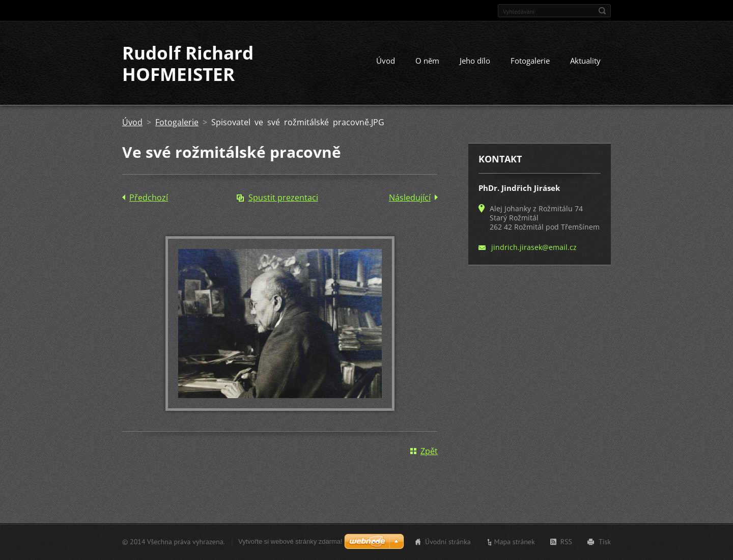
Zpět (429, 451)
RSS (566, 542)
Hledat (602, 11)
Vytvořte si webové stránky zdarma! (290, 541)
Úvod (386, 61)
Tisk (605, 542)
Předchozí (149, 198)
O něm (427, 61)
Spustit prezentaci (283, 198)
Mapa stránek (515, 542)
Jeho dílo (475, 61)
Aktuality (585, 61)
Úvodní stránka (448, 542)
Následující (410, 198)
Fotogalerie (530, 61)
